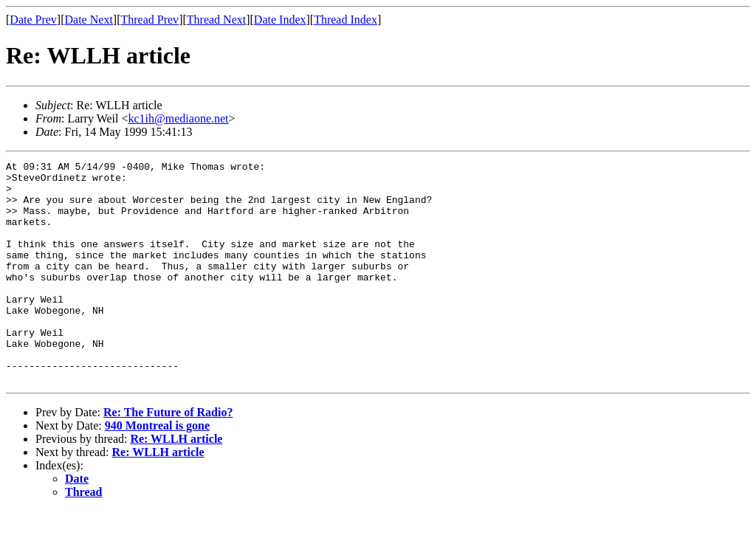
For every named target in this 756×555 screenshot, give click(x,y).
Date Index (280, 20)
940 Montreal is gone (157, 470)
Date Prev (33, 20)
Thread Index (346, 20)
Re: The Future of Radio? (168, 456)
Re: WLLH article (176, 483)
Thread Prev (150, 20)
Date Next (89, 20)
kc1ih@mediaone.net (179, 118)
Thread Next (216, 20)
